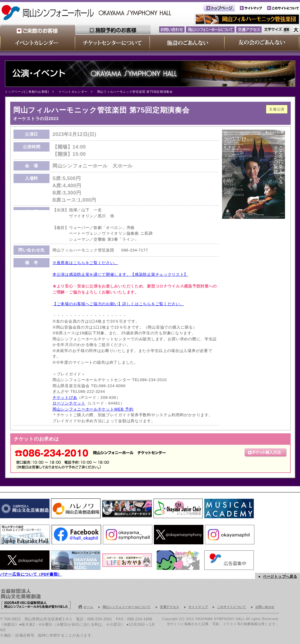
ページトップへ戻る (280, 576)
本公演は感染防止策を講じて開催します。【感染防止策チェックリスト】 (120, 274)
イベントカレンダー (73, 92)
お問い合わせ (265, 607)
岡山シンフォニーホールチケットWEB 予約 (93, 409)
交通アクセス (169, 607)
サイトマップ (198, 607)
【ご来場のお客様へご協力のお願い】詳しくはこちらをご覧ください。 (118, 304)
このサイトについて (231, 607)
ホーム (88, 607)
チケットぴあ (65, 397)
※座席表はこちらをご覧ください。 (85, 263)
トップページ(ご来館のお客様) (27, 92)
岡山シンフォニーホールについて (127, 607)
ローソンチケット (69, 403)
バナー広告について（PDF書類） (31, 574)
